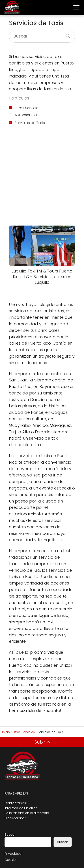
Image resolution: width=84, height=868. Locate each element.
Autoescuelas (24, 115)
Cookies (11, 860)
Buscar (10, 835)
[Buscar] (66, 34)
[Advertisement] (42, 176)
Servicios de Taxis (27, 123)
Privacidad (13, 854)
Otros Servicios (25, 108)
